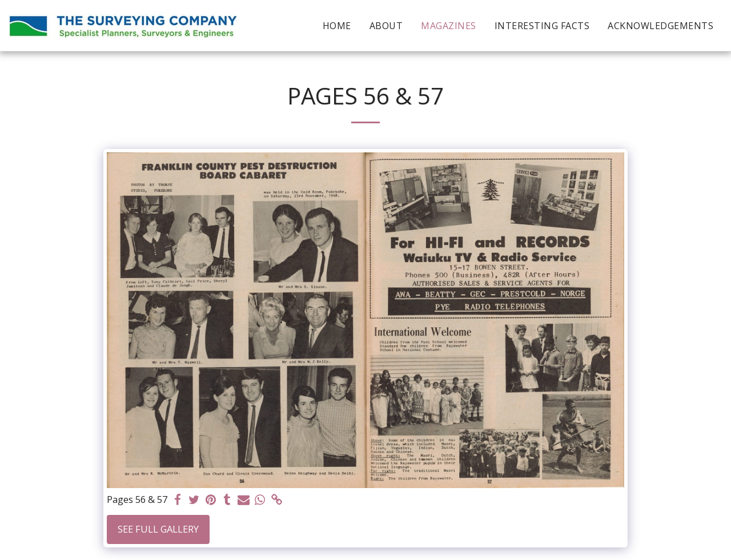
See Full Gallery (158, 529)
